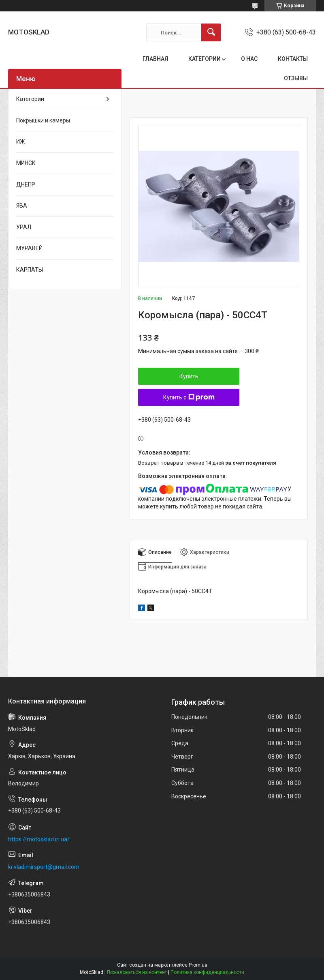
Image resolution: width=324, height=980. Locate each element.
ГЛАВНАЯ (155, 59)
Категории (30, 99)
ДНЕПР (26, 184)
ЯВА (22, 206)
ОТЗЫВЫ (296, 78)
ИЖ (21, 142)
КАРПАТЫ (30, 270)
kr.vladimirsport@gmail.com (44, 867)
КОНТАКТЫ (293, 59)
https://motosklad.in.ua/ (39, 839)
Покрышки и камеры (43, 120)
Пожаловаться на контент (137, 972)
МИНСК (26, 163)
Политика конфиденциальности (207, 972)
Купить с (189, 397)
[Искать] (211, 32)
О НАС (249, 59)
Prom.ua (198, 965)
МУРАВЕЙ (29, 248)
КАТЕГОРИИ (205, 59)
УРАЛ (24, 227)
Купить (189, 376)
